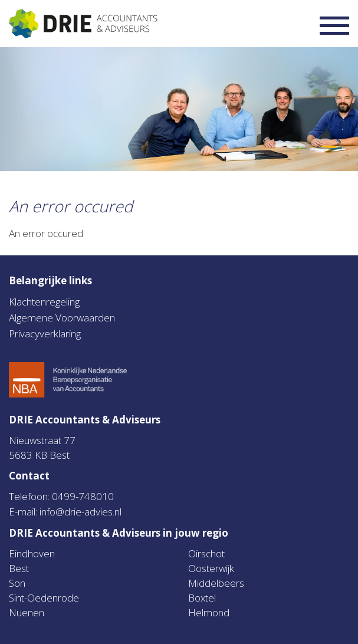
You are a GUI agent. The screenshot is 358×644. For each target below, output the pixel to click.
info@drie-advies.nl (81, 512)
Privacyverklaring (45, 333)
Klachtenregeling (44, 302)
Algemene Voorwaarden (62, 318)
